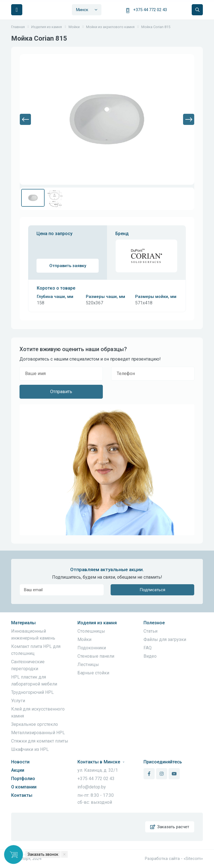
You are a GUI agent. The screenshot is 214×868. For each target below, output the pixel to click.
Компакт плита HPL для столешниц (36, 650)
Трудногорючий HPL (32, 692)
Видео (150, 656)
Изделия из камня (97, 623)
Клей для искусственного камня (38, 712)
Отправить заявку (68, 266)
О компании (24, 787)
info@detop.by (92, 787)
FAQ (148, 648)
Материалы (23, 623)
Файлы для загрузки (165, 639)
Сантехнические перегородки (28, 665)
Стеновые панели (96, 656)
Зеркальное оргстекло (35, 724)
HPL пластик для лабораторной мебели (34, 680)
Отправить (61, 392)
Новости (20, 762)
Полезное (154, 623)
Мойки (84, 639)
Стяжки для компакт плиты (40, 741)
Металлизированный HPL (38, 733)
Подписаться (152, 590)
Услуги (18, 701)
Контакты (22, 795)
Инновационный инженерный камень (33, 635)
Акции (18, 770)
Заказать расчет (170, 827)
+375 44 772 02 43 (150, 10)
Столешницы (91, 631)
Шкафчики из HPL (30, 749)
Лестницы (88, 664)
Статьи (150, 631)
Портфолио (23, 779)
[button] (25, 119)
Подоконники (92, 648)
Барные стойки (93, 673)
